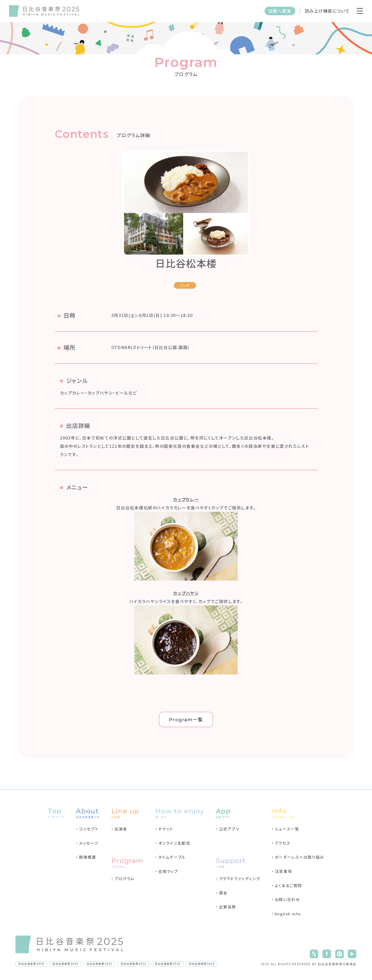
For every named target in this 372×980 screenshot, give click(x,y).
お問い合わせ (287, 899)
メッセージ (89, 843)
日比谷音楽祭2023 (168, 964)
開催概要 (88, 857)
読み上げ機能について (327, 11)
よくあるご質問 (288, 885)
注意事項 (283, 871)
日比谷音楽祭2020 (65, 964)
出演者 (121, 829)
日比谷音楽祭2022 (134, 964)
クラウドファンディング (240, 878)
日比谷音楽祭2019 (31, 964)
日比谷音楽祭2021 (99, 964)
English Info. (289, 914)
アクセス (283, 843)
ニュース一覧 (287, 829)
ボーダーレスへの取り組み (300, 857)
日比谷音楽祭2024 (202, 964)
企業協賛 (228, 907)
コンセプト (89, 829)
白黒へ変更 (280, 11)
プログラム (125, 878)
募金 (223, 893)
